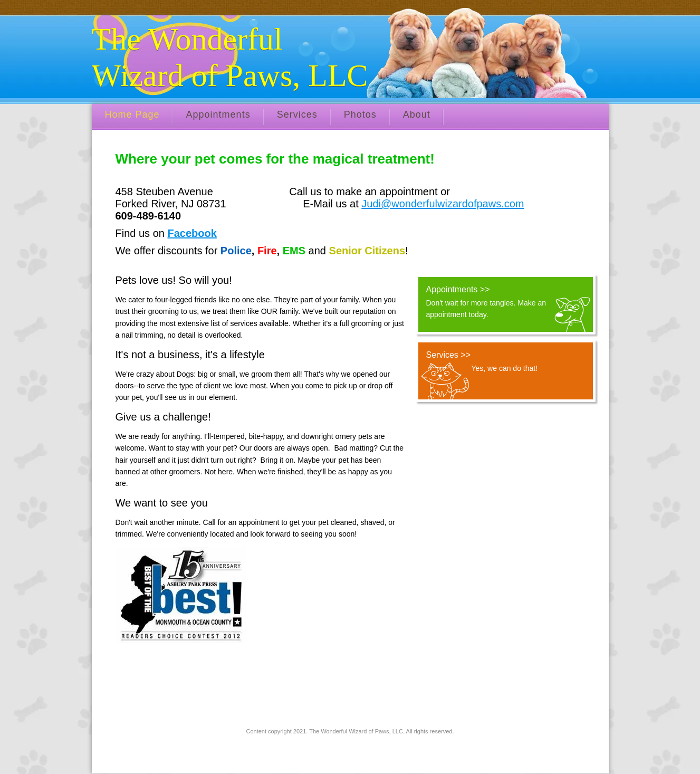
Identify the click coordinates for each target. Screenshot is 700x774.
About (417, 114)
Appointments (218, 114)
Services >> (448, 355)
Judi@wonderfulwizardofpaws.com (443, 204)
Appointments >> (458, 289)
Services (297, 114)
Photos (360, 114)
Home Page (132, 114)
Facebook (192, 233)
